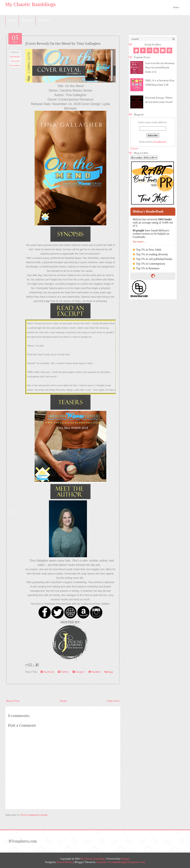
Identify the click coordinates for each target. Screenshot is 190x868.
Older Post (113, 701)
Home (176, 7)
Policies (44, 20)
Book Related (15, 57)
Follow (134, 148)
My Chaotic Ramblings (30, 4)
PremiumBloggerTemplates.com (127, 862)
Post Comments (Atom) (34, 815)
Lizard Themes (65, 862)
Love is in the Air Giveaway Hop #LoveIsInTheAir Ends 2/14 (160, 67)
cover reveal (15, 61)
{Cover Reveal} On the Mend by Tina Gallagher (63, 43)
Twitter (63, 672)
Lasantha (101, 862)
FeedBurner (160, 142)
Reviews (27, 20)
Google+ (79, 672)
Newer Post (13, 701)
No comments (15, 65)
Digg (109, 672)
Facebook (47, 672)
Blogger (126, 859)
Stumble (95, 672)
